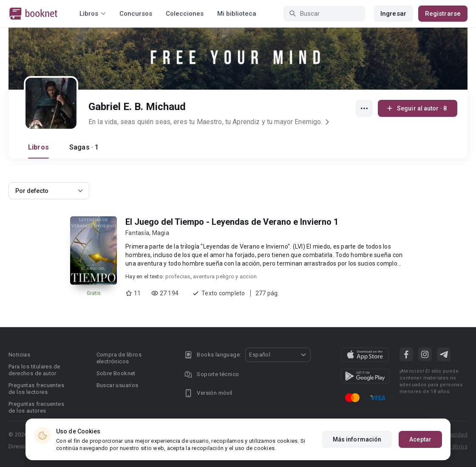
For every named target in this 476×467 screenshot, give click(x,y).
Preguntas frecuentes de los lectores (36, 389)
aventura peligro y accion (225, 276)
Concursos (136, 14)
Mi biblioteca (237, 14)
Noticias (19, 355)
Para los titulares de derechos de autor (34, 370)
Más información (357, 439)
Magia (161, 233)
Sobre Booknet (116, 373)
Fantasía (137, 233)
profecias (178, 276)
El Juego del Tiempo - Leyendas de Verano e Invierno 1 (232, 222)
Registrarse (443, 14)
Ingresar (393, 14)
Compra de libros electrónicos (119, 358)
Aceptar (420, 439)
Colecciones (185, 14)
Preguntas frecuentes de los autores (36, 407)
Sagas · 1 (84, 147)
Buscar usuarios (118, 385)
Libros (38, 147)
